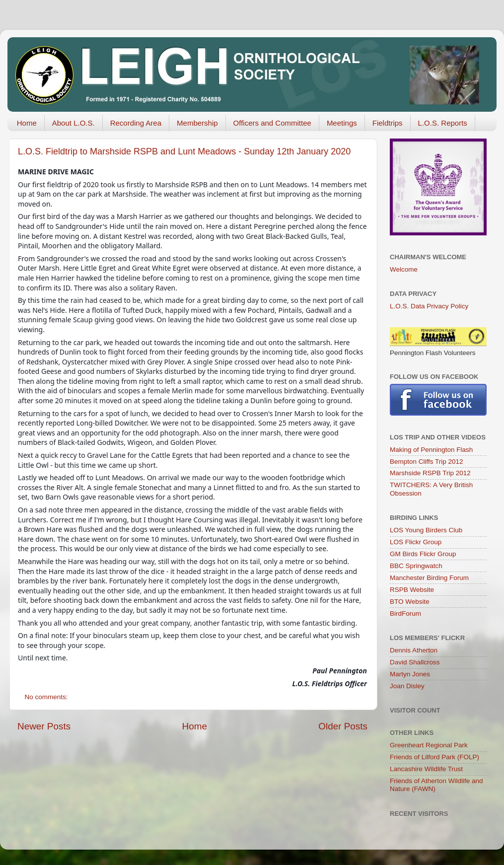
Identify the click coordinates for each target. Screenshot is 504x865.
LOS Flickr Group (416, 542)
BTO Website (410, 602)
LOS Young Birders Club (426, 530)
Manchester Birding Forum (429, 578)
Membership (197, 123)
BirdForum (405, 613)
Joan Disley (407, 686)
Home (27, 123)
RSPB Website (412, 590)
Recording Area (136, 123)
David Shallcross (415, 662)
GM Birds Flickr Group (423, 554)
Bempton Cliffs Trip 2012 (427, 462)
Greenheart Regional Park (429, 745)
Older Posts (343, 726)
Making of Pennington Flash (431, 450)
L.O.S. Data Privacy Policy (429, 306)
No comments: (47, 697)
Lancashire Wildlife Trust (426, 769)
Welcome (404, 269)
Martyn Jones (410, 674)
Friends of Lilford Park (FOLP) (434, 757)
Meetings (342, 123)
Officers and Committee (272, 123)
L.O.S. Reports (443, 123)
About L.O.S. (73, 123)
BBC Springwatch (416, 566)
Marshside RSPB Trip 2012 (430, 473)
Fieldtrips (388, 123)
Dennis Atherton (414, 650)
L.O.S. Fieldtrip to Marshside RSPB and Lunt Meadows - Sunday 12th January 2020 (184, 151)
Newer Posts (44, 726)
